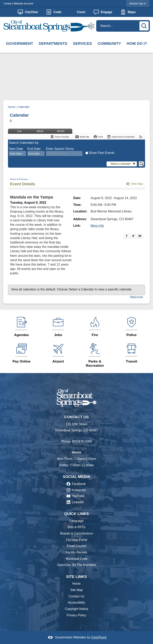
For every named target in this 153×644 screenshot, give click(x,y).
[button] (145, 25)
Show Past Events (102, 153)
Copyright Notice (76, 609)
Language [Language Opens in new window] (76, 521)
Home (12, 107)
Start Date (16, 149)
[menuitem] (20, 44)
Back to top (137, 297)
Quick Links (76, 514)
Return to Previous (19, 179)
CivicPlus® (99, 637)
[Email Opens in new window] (140, 236)
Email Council (77, 546)
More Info (97, 226)
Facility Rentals (76, 552)
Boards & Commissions (77, 533)
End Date (34, 149)
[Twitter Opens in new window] (133, 236)
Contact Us (76, 596)
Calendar (24, 107)
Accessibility (76, 602)
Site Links (77, 577)
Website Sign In (138, 4)
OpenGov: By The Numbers (76, 565)
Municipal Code (76, 559)
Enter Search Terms (60, 149)
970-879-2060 (82, 441)
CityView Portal (76, 540)
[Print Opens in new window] (98, 137)
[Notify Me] (82, 137)
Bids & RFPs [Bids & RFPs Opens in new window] (76, 527)
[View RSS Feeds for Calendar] (141, 137)
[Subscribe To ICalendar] (121, 137)
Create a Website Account (18, 4)
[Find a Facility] (59, 137)
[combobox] (17, 153)
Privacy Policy (77, 615)
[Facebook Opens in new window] (127, 236)
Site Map (76, 590)
